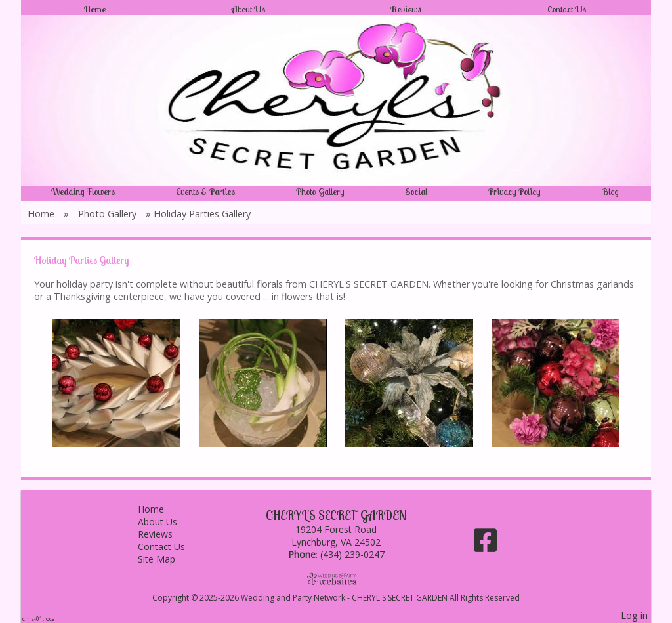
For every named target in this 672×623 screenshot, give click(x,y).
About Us (248, 9)
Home (95, 9)
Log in (634, 615)
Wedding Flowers (83, 192)
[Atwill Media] (336, 579)
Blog (610, 192)
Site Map (166, 559)
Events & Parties (205, 192)
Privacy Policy (514, 192)
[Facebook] (485, 545)
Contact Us (567, 9)
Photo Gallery (320, 192)
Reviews (406, 9)
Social (416, 192)
